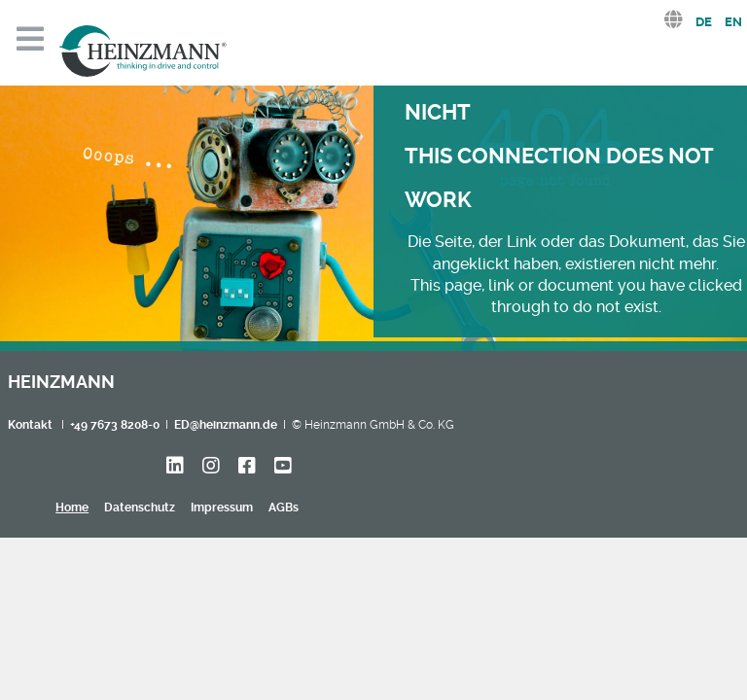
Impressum (222, 507)
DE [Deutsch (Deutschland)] (704, 22)
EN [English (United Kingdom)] (733, 22)
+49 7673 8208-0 (115, 425)
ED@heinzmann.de (226, 425)
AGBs (284, 507)
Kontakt (30, 425)
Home (72, 507)
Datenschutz (140, 507)
